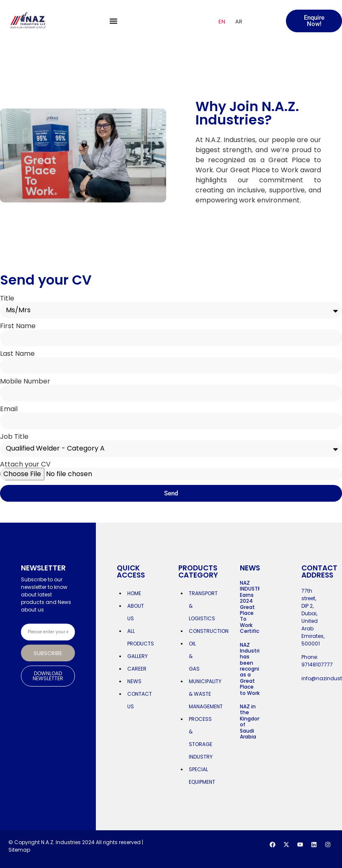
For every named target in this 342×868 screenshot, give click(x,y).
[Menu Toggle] (113, 21)
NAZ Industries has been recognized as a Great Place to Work (254, 669)
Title (7, 298)
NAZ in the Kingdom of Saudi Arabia (251, 722)
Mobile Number (25, 381)
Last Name (17, 354)
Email (9, 409)
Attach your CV (25, 464)
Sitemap (19, 850)
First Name (18, 326)
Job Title (14, 437)
